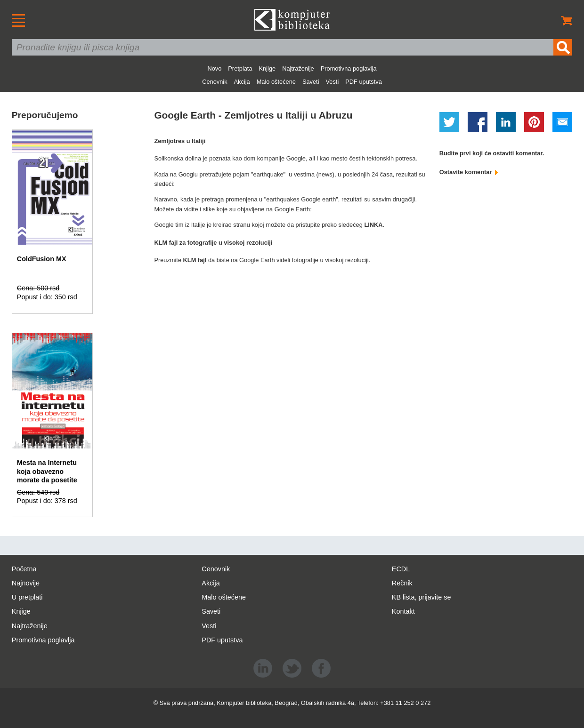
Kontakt (403, 611)
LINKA (373, 225)
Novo (214, 68)
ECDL (401, 569)
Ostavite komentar (469, 172)
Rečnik (402, 583)
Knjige (268, 68)
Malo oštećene (276, 82)
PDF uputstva (364, 82)
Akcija (242, 82)
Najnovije (26, 583)
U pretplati (27, 597)
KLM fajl (196, 260)
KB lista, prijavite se (422, 597)
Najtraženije (298, 68)
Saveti (311, 82)
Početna (24, 569)
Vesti (333, 82)
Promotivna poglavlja (349, 68)
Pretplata (240, 68)
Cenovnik (215, 82)
